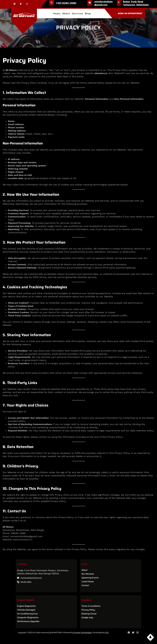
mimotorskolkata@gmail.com (31, 578)
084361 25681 (26, 582)
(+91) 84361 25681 (66, 3)
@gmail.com (101, 5)
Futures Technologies (83, 632)
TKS (107, 632)
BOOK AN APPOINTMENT (130, 13)
